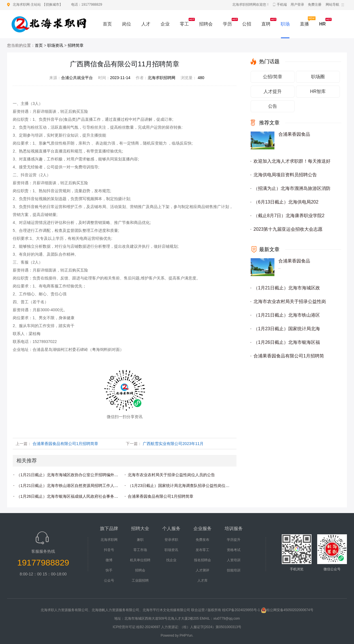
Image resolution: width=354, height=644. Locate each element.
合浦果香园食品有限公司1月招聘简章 (65, 444)
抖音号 (109, 550)
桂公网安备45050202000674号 (287, 610)
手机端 (282, 5)
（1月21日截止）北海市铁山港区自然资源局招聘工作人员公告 (71, 486)
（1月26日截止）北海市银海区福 (287, 342)
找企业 (171, 560)
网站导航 (332, 5)
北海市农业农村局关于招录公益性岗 (290, 301)
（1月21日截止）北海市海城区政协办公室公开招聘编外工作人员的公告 (79, 475)
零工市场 (140, 550)
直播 (304, 24)
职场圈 (318, 77)
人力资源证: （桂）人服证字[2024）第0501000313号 (201, 627)
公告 (273, 106)
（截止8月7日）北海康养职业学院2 (289, 216)
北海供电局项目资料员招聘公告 (285, 175)
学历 (227, 24)
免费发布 (202, 540)
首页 (107, 24)
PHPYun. (186, 635)
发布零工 (202, 550)
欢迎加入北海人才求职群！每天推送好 (292, 161)
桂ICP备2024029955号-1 (241, 610)
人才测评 (202, 570)
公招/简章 (272, 77)
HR (322, 24)
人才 (146, 24)
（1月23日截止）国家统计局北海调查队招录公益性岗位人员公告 (185, 486)
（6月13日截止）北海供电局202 (286, 202)
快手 (109, 570)
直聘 (266, 24)
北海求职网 (109, 540)
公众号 (109, 581)
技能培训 (234, 570)
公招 (247, 24)
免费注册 (315, 5)
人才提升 (273, 91)
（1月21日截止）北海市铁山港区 (287, 315)
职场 (285, 24)
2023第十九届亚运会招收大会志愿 (288, 229)
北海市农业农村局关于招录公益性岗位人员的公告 (171, 475)
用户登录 (297, 5)
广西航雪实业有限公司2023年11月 (173, 444)
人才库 (202, 581)
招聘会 (206, 24)
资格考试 (234, 550)
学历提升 (234, 540)
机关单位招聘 (140, 560)
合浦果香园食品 (294, 134)
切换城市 (52, 5)
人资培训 (234, 560)
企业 (165, 24)
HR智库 (318, 91)
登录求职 (171, 540)
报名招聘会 (202, 560)
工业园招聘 (140, 581)
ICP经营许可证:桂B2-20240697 (136, 627)
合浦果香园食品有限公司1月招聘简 (289, 356)
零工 (184, 24)
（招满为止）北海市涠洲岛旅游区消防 (292, 188)
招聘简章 (76, 45)
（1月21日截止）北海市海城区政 (287, 288)
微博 (109, 560)
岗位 (127, 24)
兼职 (140, 540)
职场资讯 (55, 45)
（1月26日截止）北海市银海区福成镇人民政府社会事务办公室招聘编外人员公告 (87, 496)
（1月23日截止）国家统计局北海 (287, 329)
